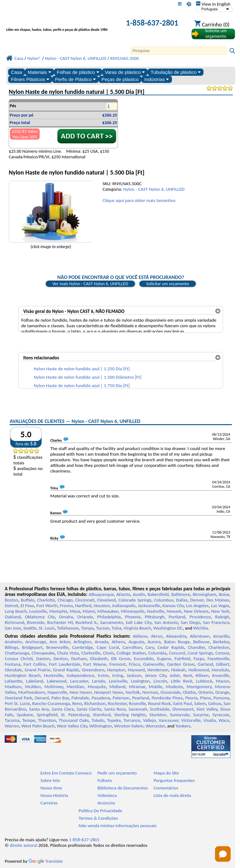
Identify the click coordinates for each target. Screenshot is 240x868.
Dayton (43, 659)
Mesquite (97, 687)
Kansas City (173, 606)
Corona (222, 653)
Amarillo (221, 636)
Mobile (156, 687)
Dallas (182, 600)
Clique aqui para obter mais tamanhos (139, 200)
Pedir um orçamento (117, 773)
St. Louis (47, 628)
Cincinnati (85, 600)
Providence (200, 617)
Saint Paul (182, 703)
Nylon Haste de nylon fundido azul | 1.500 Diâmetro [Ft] (88, 377)
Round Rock (159, 703)
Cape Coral (108, 647)
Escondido (144, 659)
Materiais (39, 72)
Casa (16, 72)
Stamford (102, 715)
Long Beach (16, 611)
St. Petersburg (75, 715)
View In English (213, 4)
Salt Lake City (138, 622)
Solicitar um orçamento (168, 284)
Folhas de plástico (78, 72)
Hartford (83, 606)
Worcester (155, 726)
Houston (102, 606)
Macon (223, 681)
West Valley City (72, 726)
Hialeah (178, 670)
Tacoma (12, 720)
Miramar (137, 687)
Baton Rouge (177, 642)
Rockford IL (86, 622)
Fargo (199, 659)
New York (220, 611)
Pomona (221, 698)
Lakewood (56, 681)
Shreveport (183, 709)
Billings (11, 647)
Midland (118, 687)
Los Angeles (197, 606)
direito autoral (23, 845)
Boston (11, 600)
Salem (200, 703)
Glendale (13, 670)
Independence (81, 675)
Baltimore (181, 594)
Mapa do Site (166, 773)
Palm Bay (60, 698)
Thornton (47, 720)
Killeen (202, 675)
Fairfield (182, 659)
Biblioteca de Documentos (122, 788)
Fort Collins (35, 664)
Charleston (219, 647)
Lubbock (204, 681)
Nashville (156, 611)
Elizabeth (99, 659)
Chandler (196, 647)
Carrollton (132, 647)
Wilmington (100, 726)
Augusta (136, 642)
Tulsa (117, 628)
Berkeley (221, 642)
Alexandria (176, 636)
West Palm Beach (38, 726)
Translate (46, 861)
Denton (61, 659)
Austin (139, 594)
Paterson (121, 698)
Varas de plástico (125, 72)
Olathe (189, 692)
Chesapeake (43, 653)
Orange (222, 692)
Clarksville (91, 653)
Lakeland (35, 681)
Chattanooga (17, 653)
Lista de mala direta (172, 795)
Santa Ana (39, 709)
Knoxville (221, 675)
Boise (224, 594)
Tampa (88, 628)
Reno (77, 703)
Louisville (38, 611)
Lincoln (160, 681)
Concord (177, 653)
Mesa (75, 611)
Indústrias (157, 79)
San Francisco (216, 622)
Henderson (158, 670)
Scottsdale (160, 709)
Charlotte (46, 600)
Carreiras (49, 803)
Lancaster (79, 681)
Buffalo (28, 600)
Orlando (85, 617)
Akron (157, 636)
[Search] (179, 51)
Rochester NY (60, 622)
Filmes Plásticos (30, 79)
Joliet (175, 675)
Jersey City (156, 675)
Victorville (191, 720)
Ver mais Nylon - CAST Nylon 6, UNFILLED (90, 284)
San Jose (13, 628)
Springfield (47, 715)
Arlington (83, 642)
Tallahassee (68, 628)
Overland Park (18, 698)
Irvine (103, 675)
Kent (188, 675)
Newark (174, 611)
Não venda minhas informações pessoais (118, 826)
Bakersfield (158, 594)
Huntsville (54, 675)
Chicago (65, 600)
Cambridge (83, 647)
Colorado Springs (135, 600)
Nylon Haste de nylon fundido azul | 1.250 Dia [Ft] (82, 369)
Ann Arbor (60, 642)
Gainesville (154, 664)
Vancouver (169, 720)
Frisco (135, 664)
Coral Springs (200, 653)
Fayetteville (218, 659)
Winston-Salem (129, 726)
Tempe (29, 720)
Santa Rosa (115, 709)
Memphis (58, 611)
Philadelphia (109, 617)
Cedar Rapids (171, 647)
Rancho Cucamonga (51, 703)
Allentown (200, 636)
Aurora (154, 642)
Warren (12, 726)
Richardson (95, 703)
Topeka (114, 720)
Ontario (206, 692)
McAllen (33, 687)
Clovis (109, 653)
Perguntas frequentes (174, 780)
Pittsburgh (155, 617)
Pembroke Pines (167, 698)
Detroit (12, 606)
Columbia (157, 653)
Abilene (140, 636)
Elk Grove (121, 659)
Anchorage (36, 642)
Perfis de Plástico (75, 79)
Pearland (140, 698)
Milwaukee (108, 611)
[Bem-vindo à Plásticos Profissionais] (59, 24)
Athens (118, 642)
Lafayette (13, 681)
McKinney (54, 687)
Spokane (25, 715)
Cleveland (106, 600)
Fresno (66, 606)
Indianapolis (124, 606)
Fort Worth (47, 606)
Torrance (132, 720)
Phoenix (133, 617)
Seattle (30, 628)
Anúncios (106, 803)
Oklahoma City (40, 617)
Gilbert (223, 664)
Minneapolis (133, 611)
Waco (224, 720)
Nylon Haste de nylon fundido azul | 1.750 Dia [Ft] (82, 386)
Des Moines (218, 600)
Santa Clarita (89, 709)
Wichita (201, 628)
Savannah (138, 709)
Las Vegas (220, 606)
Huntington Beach (23, 675)
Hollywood (199, 670)
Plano (205, 698)
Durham (79, 659)
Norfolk (133, 692)
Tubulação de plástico (176, 72)
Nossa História (54, 795)
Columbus (164, 600)
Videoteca (107, 795)
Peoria (191, 698)
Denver (197, 600)
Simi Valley (207, 709)
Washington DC (168, 628)
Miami (89, 611)
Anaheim (13, 642)
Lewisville (118, 681)
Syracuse (221, 715)
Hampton (116, 670)
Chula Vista (68, 653)
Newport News (109, 692)
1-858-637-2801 (152, 23)
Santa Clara (63, 709)
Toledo (98, 720)
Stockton (158, 715)
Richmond (14, 622)
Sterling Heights (130, 715)
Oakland (13, 617)
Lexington (140, 681)
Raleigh (222, 617)
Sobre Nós (50, 780)
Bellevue (201, 642)
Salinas (215, 703)
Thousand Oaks (74, 720)
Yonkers (183, 726)
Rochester (117, 703)
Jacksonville (149, 606)
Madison (13, 687)
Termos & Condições (98, 818)
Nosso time (51, 788)
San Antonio (166, 622)
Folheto (105, 780)
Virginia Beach (137, 628)
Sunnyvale (180, 715)
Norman (150, 692)
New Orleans (196, 611)
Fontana (12, 664)
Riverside (36, 622)
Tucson (103, 628)
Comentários (166, 788)
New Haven (81, 692)
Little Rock (182, 681)
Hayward (136, 670)
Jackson (134, 675)
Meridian (75, 687)
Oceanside (170, 692)
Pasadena (101, 698)
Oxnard (42, 698)
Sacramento (111, 622)
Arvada (101, 642)
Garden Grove (181, 664)
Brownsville (57, 647)
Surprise (201, 715)
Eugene (164, 659)
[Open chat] (223, 854)
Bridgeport (32, 647)
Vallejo (149, 720)
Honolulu (220, 670)
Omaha (66, 617)
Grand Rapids (66, 670)
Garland (205, 664)
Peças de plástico (120, 79)
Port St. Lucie (17, 703)
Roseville (137, 703)
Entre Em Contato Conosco (66, 773)
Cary (150, 647)
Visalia (210, 720)
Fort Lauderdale (65, 664)
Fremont (118, 664)
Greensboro (93, 670)
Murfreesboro (32, 692)
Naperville (57, 692)
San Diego (190, 622)
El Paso (27, 606)
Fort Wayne (95, 664)
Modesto (174, 687)
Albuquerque (101, 594)
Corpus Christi (19, 659)
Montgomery (199, 687)
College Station (131, 653)
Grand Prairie (38, 670)
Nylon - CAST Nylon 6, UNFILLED (154, 189)
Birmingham (205, 594)
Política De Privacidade (100, 811)
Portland (177, 617)
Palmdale (80, 698)
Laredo (98, 681)
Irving (118, 675)
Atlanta (123, 594)
